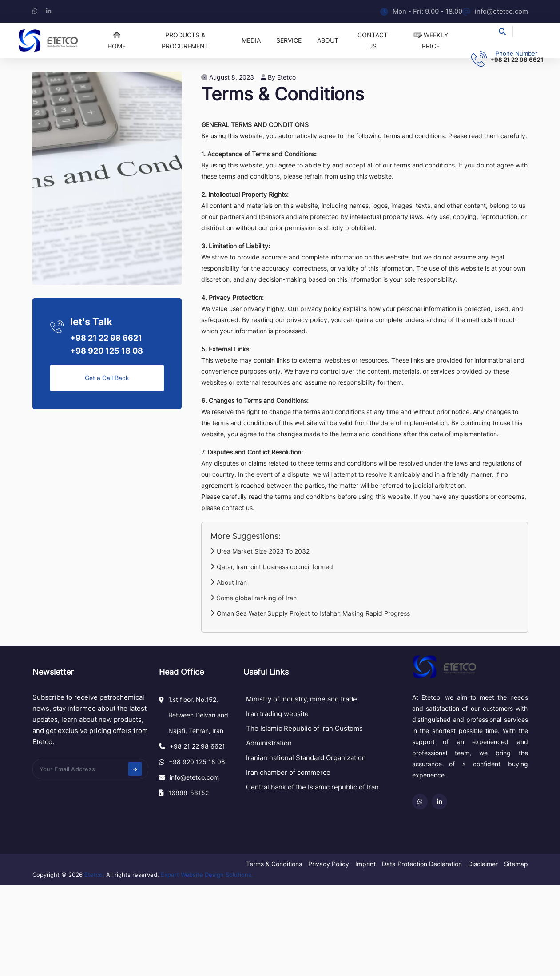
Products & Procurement (185, 40)
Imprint (365, 864)
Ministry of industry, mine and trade (302, 699)
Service (289, 40)
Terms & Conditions (274, 864)
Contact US (373, 40)
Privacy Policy (329, 864)
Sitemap (516, 864)
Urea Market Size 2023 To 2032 (260, 551)
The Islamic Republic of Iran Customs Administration (304, 736)
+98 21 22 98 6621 (517, 60)
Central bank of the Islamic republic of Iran (312, 787)
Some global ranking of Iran (254, 598)
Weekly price (431, 40)
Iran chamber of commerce (288, 772)
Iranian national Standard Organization (306, 758)
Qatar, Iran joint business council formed (272, 567)
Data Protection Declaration (422, 864)
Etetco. (94, 875)
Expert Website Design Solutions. (207, 875)
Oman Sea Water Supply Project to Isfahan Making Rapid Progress (310, 613)
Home (117, 41)
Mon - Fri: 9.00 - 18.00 (421, 11)
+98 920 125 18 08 (107, 351)
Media (251, 40)
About (328, 40)
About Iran (229, 582)
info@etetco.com (495, 11)
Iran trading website (277, 714)
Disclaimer (483, 864)
